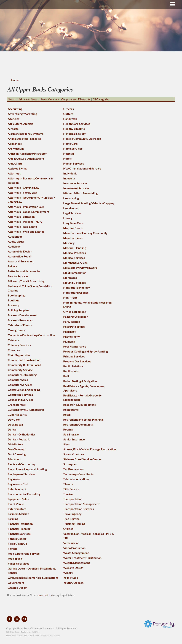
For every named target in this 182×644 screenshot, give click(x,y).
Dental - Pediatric (19, 439)
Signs (67, 444)
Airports (13, 129)
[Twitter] (17, 619)
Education (14, 459)
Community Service (20, 370)
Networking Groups (76, 292)
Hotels (67, 158)
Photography (72, 336)
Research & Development (79, 405)
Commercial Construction (24, 360)
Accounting (15, 109)
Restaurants (71, 410)
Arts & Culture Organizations (26, 158)
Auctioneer (15, 236)
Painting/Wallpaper (76, 317)
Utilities (68, 529)
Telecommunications (76, 479)
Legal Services (72, 213)
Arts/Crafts (15, 163)
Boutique (14, 300)
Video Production (74, 548)
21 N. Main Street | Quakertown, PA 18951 (23, 632)
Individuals (70, 173)
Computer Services (20, 385)
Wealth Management (77, 563)
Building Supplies (18, 310)
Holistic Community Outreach (82, 139)
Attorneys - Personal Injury (25, 222)
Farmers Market (18, 514)
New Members (50, 99)
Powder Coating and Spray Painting (85, 351)
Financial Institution (20, 524)
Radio (67, 376)
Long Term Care (73, 223)
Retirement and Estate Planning (83, 419)
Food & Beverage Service (24, 553)
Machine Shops (73, 228)
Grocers (69, 109)
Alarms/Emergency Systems (26, 134)
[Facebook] (9, 619)
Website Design (73, 568)
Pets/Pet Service (74, 327)
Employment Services (22, 474)
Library (68, 218)
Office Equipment (74, 312)
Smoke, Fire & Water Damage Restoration (90, 449)
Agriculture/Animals (21, 124)
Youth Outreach (73, 583)
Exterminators (17, 509)
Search (12, 99)
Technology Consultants (78, 474)
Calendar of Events (20, 325)
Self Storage (71, 434)
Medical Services (74, 258)
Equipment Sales (18, 499)
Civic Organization (20, 355)
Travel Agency (72, 514)
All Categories (101, 99)
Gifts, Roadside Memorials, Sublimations (33, 578)
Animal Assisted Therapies (24, 139)
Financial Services (19, 534)
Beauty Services (18, 276)
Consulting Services (20, 395)
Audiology (14, 246)
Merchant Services (75, 263)
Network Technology (77, 288)
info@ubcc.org (47, 635)
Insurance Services (75, 183)
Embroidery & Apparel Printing (27, 469)
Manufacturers (73, 238)
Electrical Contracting (22, 464)
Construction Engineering (24, 390)
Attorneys (14, 173)
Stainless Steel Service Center (82, 459)
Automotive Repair (20, 256)
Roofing (68, 429)
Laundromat (71, 208)
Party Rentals (72, 322)
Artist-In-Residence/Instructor (27, 153)
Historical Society (74, 134)
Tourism (68, 494)
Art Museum (16, 148)
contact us (46, 595)
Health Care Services (77, 124)
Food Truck (15, 558)
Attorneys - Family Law (22, 192)
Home (15, 80)
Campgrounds (17, 330)
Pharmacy (70, 331)
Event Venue (16, 504)
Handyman (70, 119)
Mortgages (70, 278)
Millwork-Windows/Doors (80, 268)
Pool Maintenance (75, 346)
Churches (14, 350)
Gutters (68, 114)
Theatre (68, 484)
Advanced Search (29, 99)
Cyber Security (18, 414)
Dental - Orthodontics (22, 434)
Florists (13, 549)
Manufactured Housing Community (85, 233)
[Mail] (24, 619)
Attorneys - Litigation (21, 217)
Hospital (69, 153)
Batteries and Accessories (24, 271)
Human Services (74, 163)
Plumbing (69, 341)
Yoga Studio (71, 578)
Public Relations (73, 366)
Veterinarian (71, 543)
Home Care (70, 144)
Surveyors (70, 464)
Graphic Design (18, 588)
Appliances (15, 144)
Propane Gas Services (77, 361)
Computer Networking (22, 375)
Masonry (69, 243)
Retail (67, 414)
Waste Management (76, 553)
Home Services (73, 148)
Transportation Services (79, 509)
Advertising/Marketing (22, 114)
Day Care (14, 419)
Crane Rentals (17, 405)
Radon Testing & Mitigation (80, 381)
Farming (13, 519)
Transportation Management (81, 504)
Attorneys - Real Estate (22, 227)
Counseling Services (21, 400)
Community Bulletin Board (24, 365)
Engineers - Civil (18, 484)
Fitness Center (17, 539)
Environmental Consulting (24, 494)
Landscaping (71, 198)
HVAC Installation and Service (82, 168)
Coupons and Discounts (76, 99)
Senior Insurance (74, 439)
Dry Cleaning (16, 449)
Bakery (12, 266)
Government (16, 583)
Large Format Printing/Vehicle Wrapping (89, 203)
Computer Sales (18, 380)
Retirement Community (78, 424)
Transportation (73, 499)
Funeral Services (18, 563)
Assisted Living (17, 168)
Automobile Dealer (20, 251)
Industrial (69, 178)
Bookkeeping (16, 295)
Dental (12, 429)
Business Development (22, 315)
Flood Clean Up (17, 544)
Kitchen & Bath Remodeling (80, 193)
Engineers (14, 479)
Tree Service (71, 519)
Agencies (14, 119)
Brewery (14, 305)
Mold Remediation (75, 273)
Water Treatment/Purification (82, 558)
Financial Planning (19, 529)
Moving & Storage (75, 283)
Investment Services (76, 188)
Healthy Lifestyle (74, 129)
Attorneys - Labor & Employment (29, 212)
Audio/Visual (16, 241)
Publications (71, 371)
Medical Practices (75, 253)
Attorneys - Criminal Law (24, 188)
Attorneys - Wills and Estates (26, 231)
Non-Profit (70, 297)
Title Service (71, 489)
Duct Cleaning (17, 454)
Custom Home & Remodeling (26, 410)
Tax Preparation (73, 469)
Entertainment (17, 489)
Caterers (14, 340)
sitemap (57, 635)
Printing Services (74, 356)
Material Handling (75, 248)
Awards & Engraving (21, 261)
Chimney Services (19, 345)
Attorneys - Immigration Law (26, 207)
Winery (68, 573)
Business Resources (20, 320)
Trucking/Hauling (74, 524)
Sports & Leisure (74, 454)
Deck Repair (16, 424)
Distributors (16, 444)
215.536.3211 (17, 635)
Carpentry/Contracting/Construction (31, 335)
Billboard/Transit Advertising (26, 281)
